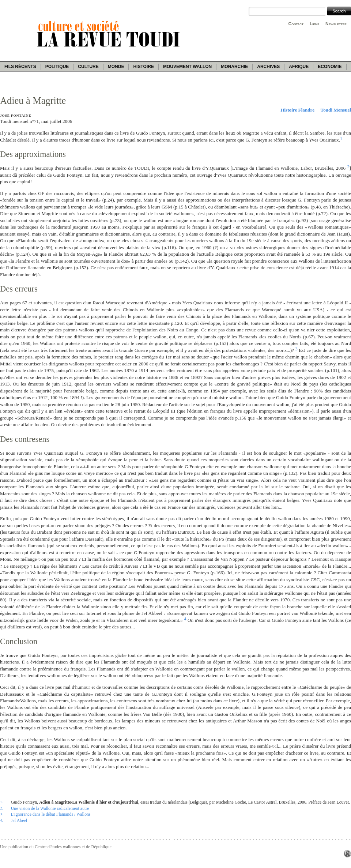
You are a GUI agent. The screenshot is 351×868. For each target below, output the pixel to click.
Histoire (143, 67)
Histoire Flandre (297, 110)
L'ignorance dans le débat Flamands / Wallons (51, 814)
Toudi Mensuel (336, 110)
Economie (330, 67)
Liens (314, 24)
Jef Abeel (19, 820)
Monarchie (234, 67)
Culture (88, 67)
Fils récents (20, 67)
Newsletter (336, 24)
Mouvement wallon (187, 67)
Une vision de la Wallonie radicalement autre (50, 808)
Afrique (299, 67)
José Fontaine (16, 116)
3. (1, 814)
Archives (268, 67)
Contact (296, 24)
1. (1, 802)
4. (1, 820)
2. (1, 808)
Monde (116, 67)
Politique (57, 67)
